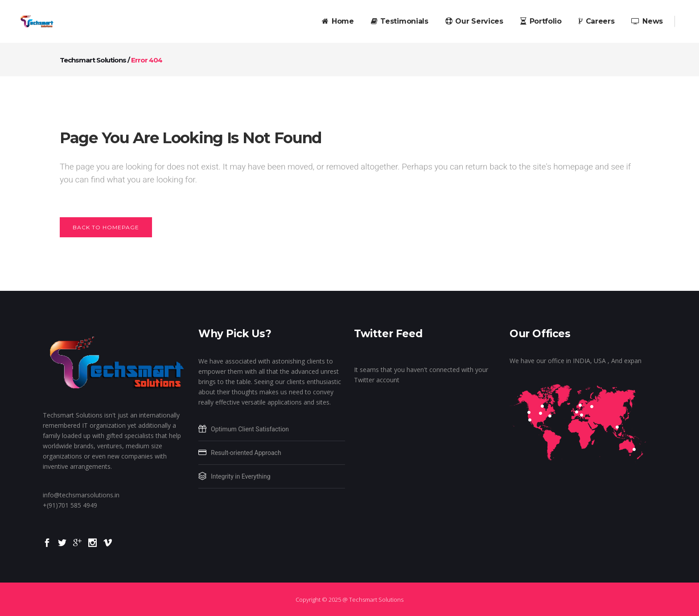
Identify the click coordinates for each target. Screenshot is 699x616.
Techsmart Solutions (93, 60)
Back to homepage (106, 227)
